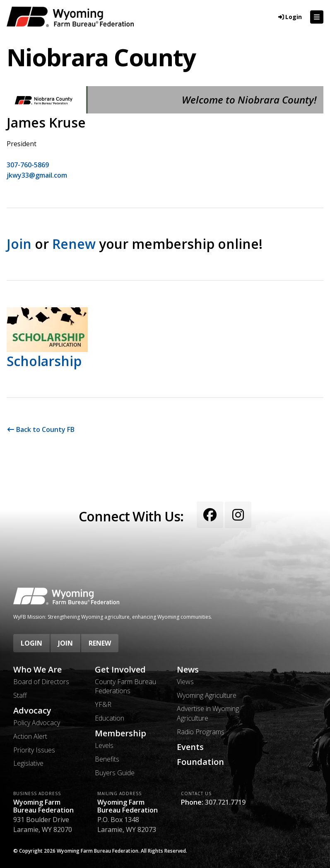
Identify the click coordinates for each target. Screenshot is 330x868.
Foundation (200, 762)
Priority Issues (34, 750)
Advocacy (32, 711)
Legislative (28, 763)
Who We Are (37, 670)
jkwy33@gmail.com (37, 175)
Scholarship (44, 361)
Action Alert (30, 736)
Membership (120, 733)
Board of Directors (41, 682)
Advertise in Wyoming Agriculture (208, 713)
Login (31, 643)
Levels (104, 745)
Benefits (107, 759)
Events (190, 747)
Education (110, 718)
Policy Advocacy (37, 723)
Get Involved (120, 670)
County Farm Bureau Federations (125, 686)
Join (19, 244)
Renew (74, 244)
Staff (20, 695)
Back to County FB (41, 429)
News (188, 670)
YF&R (103, 704)
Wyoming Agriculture (207, 695)
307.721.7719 (225, 802)
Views (185, 682)
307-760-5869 (28, 165)
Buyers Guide (115, 773)
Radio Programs (201, 732)
